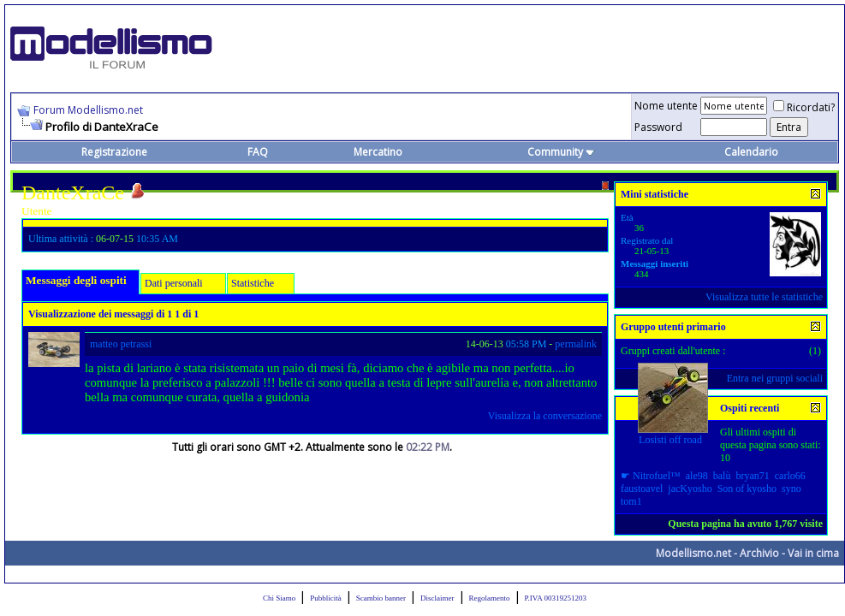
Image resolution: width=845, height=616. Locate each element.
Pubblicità (326, 598)
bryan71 (752, 476)
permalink (576, 344)
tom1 (631, 501)
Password (658, 127)
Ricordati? (804, 107)
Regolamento (490, 598)
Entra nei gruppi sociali (775, 378)
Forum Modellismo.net (88, 110)
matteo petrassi (121, 344)
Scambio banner (381, 598)
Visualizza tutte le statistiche (764, 297)
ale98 (697, 476)
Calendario (751, 152)
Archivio (759, 553)
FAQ (258, 152)
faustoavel (642, 489)
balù (722, 476)
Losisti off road (670, 440)
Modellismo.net (693, 553)
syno (791, 489)
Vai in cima (813, 553)
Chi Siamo (279, 598)
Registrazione (114, 152)
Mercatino (378, 152)
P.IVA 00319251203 (556, 598)
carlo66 (790, 476)
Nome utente (666, 106)
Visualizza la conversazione (545, 416)
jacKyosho (690, 489)
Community (561, 152)
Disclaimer (437, 598)
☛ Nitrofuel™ (651, 476)
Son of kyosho (747, 489)
